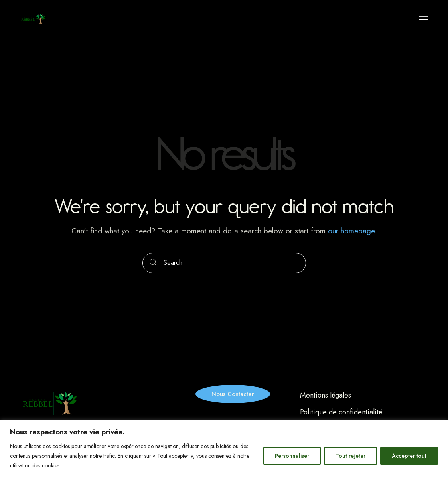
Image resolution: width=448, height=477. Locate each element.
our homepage (351, 231)
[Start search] (153, 263)
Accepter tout (409, 456)
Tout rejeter (350, 456)
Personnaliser (292, 456)
